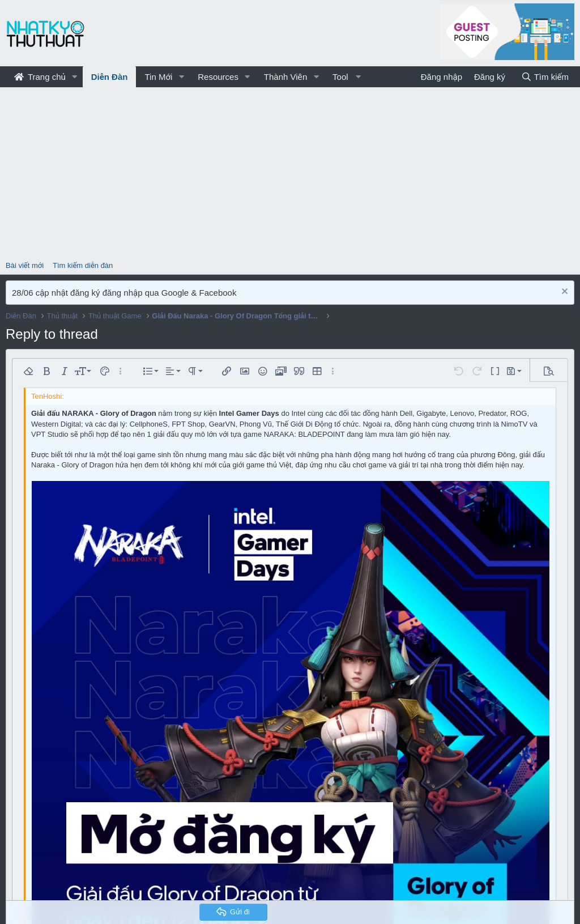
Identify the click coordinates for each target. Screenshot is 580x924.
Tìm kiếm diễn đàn (83, 265)
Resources (218, 77)
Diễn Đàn (110, 77)
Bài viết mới (25, 265)
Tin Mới (158, 77)
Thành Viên (285, 77)
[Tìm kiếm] (545, 77)
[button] (75, 77)
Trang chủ (40, 77)
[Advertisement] (290, 172)
